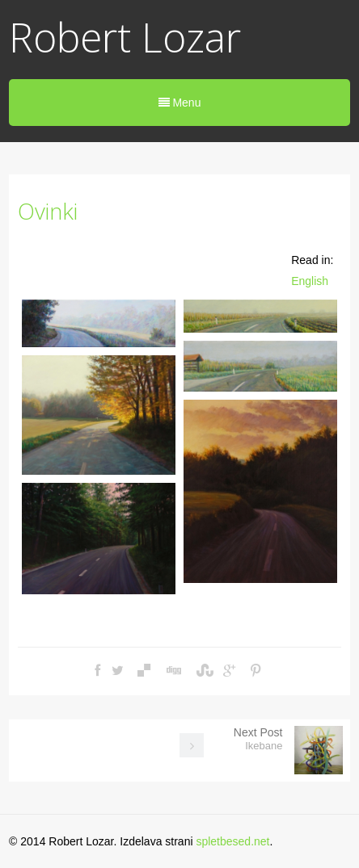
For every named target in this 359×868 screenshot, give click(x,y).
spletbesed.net (232, 841)
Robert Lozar (125, 37)
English (310, 281)
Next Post (258, 739)
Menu (180, 103)
